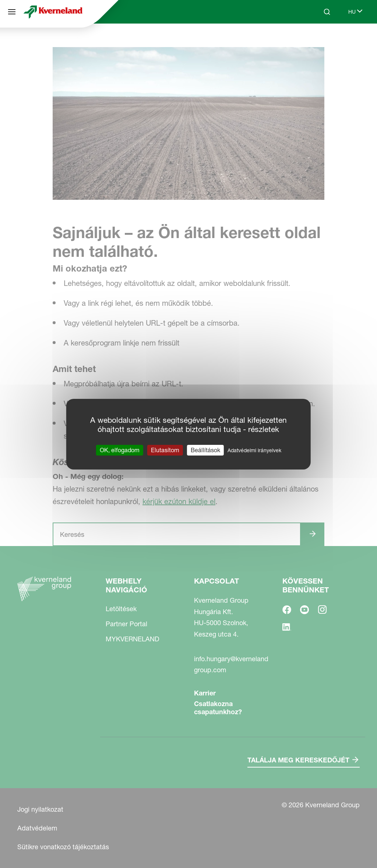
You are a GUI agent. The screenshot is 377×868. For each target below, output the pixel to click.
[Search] (327, 12)
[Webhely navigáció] (12, 12)
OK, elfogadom (120, 450)
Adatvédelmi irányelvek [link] (254, 450)
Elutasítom (165, 450)
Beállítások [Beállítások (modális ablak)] (205, 450)
